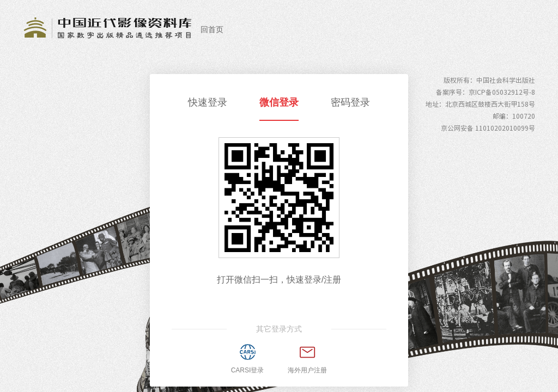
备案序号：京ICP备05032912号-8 (486, 92)
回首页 (212, 29)
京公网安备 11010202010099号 (488, 128)
